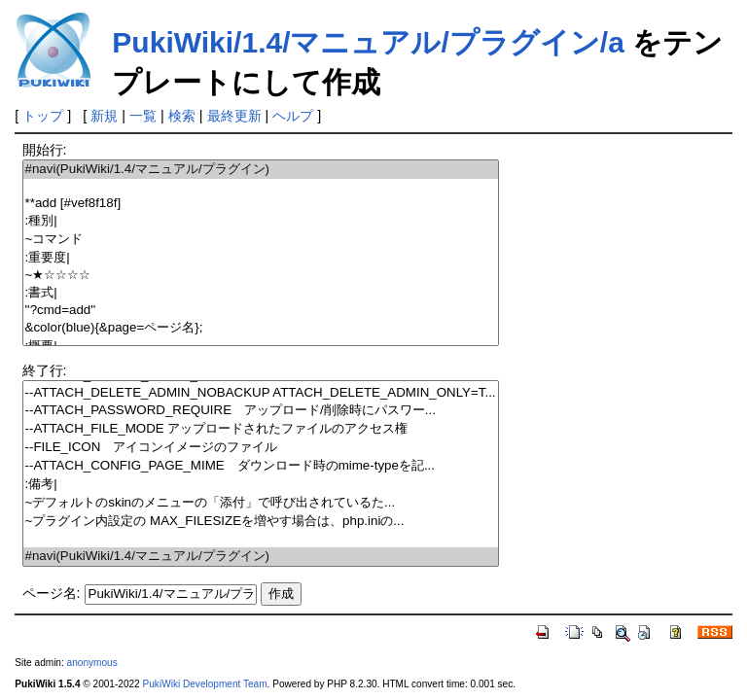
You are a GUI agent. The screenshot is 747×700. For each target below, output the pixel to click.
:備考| (261, 485)
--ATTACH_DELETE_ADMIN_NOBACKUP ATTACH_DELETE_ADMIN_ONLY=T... (261, 393)
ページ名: (52, 593)
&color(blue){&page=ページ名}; (261, 328)
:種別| (261, 221)
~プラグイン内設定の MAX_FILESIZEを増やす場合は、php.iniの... (261, 522)
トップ (43, 116)
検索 (182, 116)
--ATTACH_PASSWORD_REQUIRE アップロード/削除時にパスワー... (261, 411)
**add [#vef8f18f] (261, 204)
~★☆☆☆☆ (261, 276)
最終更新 (234, 116)
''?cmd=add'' (261, 311)
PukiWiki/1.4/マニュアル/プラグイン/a (368, 42)
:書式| (261, 293)
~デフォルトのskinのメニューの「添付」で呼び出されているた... (261, 503)
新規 (104, 116)
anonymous (92, 663)
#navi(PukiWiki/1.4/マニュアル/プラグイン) (261, 170)
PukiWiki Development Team (205, 684)
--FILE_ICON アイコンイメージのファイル (261, 448)
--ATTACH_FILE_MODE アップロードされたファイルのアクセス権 (261, 429)
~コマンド (261, 240)
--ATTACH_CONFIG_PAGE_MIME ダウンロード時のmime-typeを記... (261, 466)
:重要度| (261, 258)
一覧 (143, 116)
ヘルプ (293, 116)
